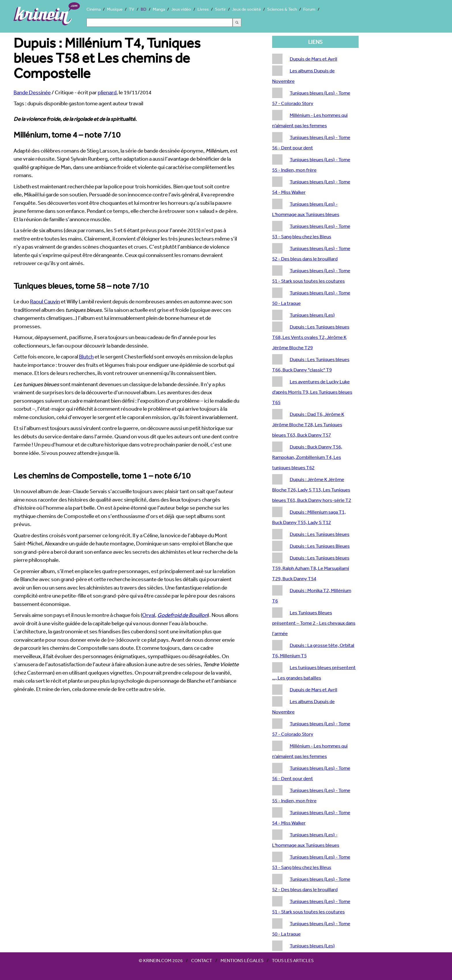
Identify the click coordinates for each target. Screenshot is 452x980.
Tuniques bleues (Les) (312, 315)
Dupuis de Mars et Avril (313, 59)
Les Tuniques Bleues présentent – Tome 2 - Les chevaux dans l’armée (314, 623)
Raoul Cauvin (45, 301)
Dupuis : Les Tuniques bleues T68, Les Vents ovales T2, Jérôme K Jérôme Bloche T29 (311, 337)
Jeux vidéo (181, 9)
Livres (203, 9)
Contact (202, 960)
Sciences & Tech (282, 9)
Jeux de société (246, 9)
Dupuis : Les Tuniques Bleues (320, 546)
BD (144, 9)
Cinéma (94, 9)
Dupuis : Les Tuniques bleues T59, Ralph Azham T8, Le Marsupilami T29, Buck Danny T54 (311, 568)
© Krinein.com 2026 (161, 960)
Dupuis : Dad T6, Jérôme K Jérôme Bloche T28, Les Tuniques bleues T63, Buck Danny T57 (308, 424)
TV (132, 9)
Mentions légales (242, 960)
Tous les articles (293, 960)
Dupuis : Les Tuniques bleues (320, 534)
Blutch (86, 356)
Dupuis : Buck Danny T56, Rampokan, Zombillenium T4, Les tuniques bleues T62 (307, 457)
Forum (309, 9)
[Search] (160, 22)
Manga (159, 9)
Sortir (220, 9)
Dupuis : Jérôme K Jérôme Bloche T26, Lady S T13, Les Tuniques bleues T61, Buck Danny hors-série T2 (312, 490)
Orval (149, 615)
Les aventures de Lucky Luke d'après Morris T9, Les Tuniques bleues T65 (312, 392)
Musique (115, 9)
